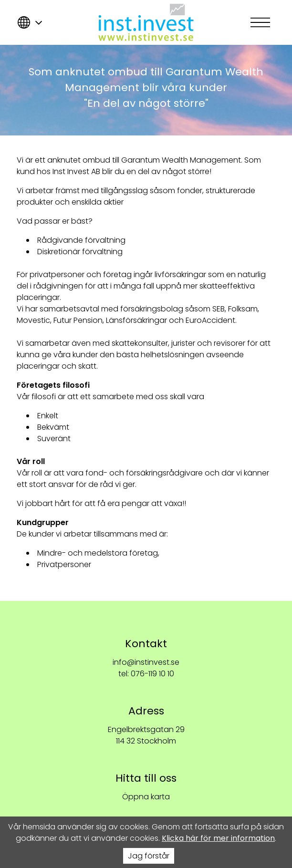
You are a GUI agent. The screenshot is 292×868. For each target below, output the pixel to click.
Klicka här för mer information (218, 838)
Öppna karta (146, 797)
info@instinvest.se (146, 662)
